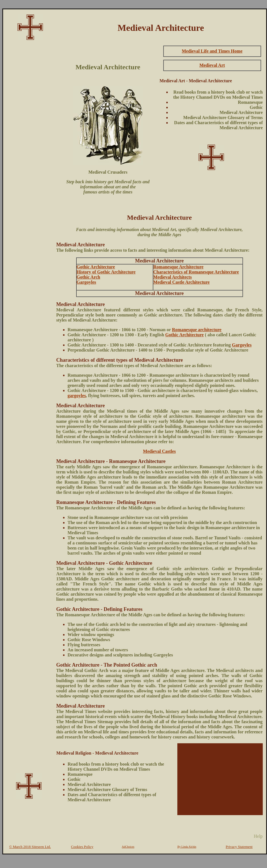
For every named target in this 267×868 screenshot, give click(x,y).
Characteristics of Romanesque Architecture (196, 272)
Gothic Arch (89, 277)
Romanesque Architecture (178, 267)
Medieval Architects (173, 277)
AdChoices (128, 847)
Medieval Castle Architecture (181, 282)
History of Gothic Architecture (106, 272)
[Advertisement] (29, 129)
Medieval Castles (160, 451)
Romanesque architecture (197, 330)
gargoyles (77, 396)
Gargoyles (86, 282)
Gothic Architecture (96, 267)
